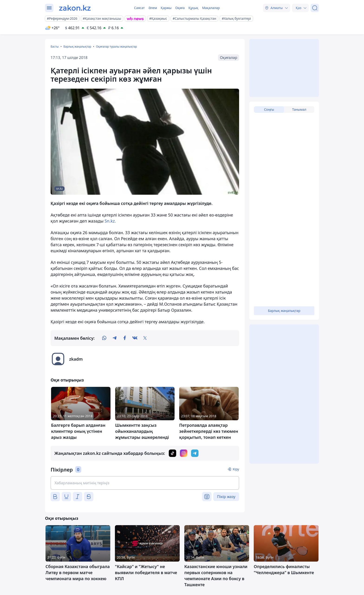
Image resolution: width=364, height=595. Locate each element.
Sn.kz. (110, 221)
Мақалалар (211, 8)
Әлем (153, 8)
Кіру (236, 469)
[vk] (135, 338)
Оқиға (180, 8)
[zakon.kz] (75, 8)
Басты (55, 47)
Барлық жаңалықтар (77, 47)
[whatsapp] (104, 338)
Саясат (139, 8)
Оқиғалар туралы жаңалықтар (116, 47)
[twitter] (145, 338)
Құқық (193, 8)
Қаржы (166, 8)
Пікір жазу (226, 497)
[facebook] (125, 338)
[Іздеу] (315, 8)
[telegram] (114, 338)
